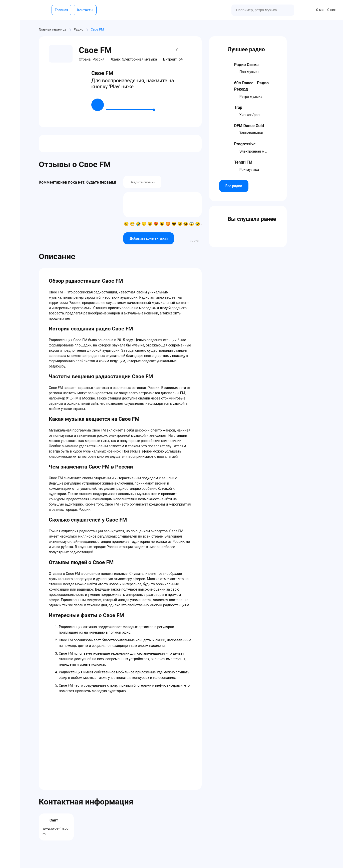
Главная (61, 10)
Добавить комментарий (149, 238)
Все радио (234, 186)
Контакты (85, 10)
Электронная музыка (139, 59)
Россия (98, 59)
